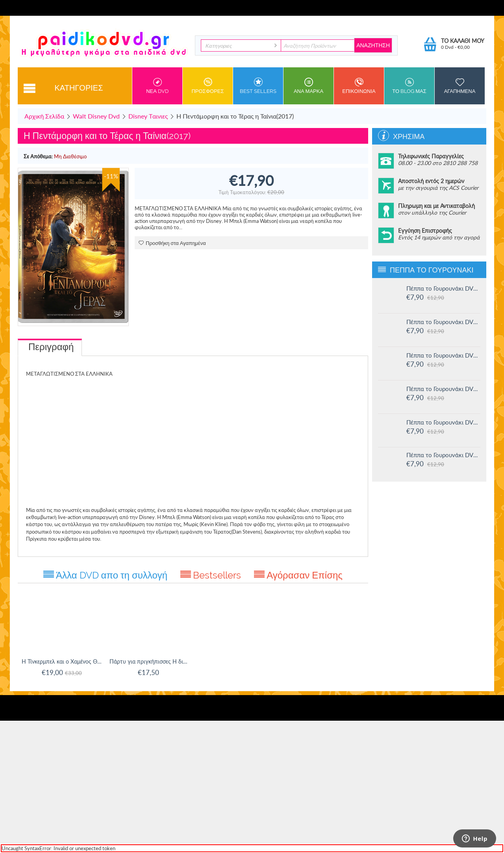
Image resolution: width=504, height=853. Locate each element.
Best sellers (258, 86)
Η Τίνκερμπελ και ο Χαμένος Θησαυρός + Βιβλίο (62, 661)
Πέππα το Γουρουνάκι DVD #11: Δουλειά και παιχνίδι (443, 455)
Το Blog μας (409, 86)
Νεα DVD (157, 86)
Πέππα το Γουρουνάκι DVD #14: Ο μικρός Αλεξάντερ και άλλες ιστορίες (443, 355)
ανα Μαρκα (309, 86)
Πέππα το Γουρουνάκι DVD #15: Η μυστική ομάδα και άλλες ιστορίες (443, 322)
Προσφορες (208, 86)
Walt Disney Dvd (96, 116)
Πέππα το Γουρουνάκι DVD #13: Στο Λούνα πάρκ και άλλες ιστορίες (443, 389)
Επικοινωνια (359, 86)
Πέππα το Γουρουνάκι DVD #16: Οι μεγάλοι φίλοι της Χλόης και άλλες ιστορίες (443, 288)
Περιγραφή (51, 347)
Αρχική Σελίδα (44, 116)
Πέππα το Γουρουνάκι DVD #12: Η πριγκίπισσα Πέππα (443, 422)
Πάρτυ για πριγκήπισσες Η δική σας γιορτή (149, 661)
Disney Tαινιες (148, 116)
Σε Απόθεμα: (38, 156)
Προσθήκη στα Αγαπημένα (172, 243)
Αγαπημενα (460, 86)
